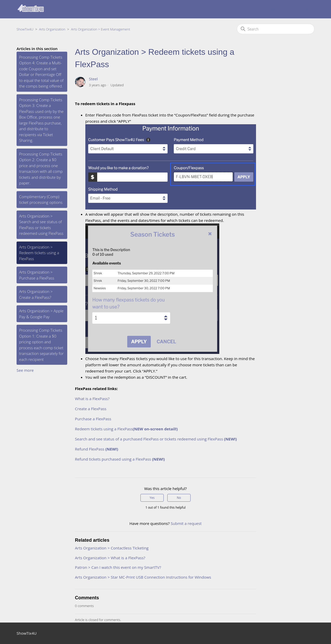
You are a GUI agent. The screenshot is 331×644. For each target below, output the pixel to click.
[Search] (276, 29)
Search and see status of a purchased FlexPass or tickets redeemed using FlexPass (156, 439)
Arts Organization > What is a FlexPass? (110, 558)
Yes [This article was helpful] (152, 498)
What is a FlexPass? (92, 399)
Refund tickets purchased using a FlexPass (120, 459)
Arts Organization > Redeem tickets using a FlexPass (39, 253)
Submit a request (277, 9)
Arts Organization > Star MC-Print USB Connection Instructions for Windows (143, 577)
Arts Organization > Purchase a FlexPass (37, 275)
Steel (93, 79)
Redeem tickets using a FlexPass (126, 429)
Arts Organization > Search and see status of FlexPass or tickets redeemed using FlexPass (41, 225)
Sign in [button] (304, 9)
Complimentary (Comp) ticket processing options (41, 200)
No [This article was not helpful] (179, 498)
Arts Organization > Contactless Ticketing (112, 548)
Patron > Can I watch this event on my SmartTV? (118, 567)
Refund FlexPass (97, 449)
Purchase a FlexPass (93, 419)
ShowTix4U (25, 29)
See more (25, 370)
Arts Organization (52, 29)
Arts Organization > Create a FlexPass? (36, 294)
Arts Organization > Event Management (101, 29)
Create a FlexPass (91, 409)
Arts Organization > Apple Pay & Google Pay (41, 314)
